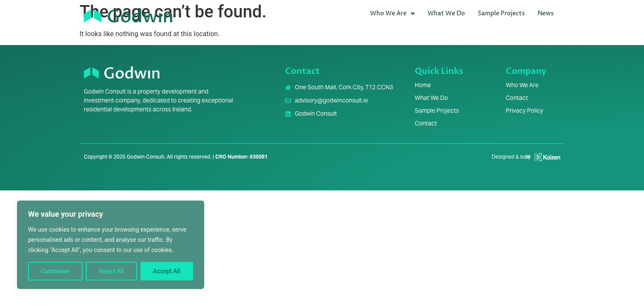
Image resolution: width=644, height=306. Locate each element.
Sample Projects (501, 13)
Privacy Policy (524, 110)
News (546, 13)
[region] (111, 245)
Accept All (167, 271)
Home (423, 85)
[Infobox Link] (523, 160)
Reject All (111, 271)
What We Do (446, 13)
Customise (55, 271)
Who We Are (392, 13)
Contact (426, 123)
